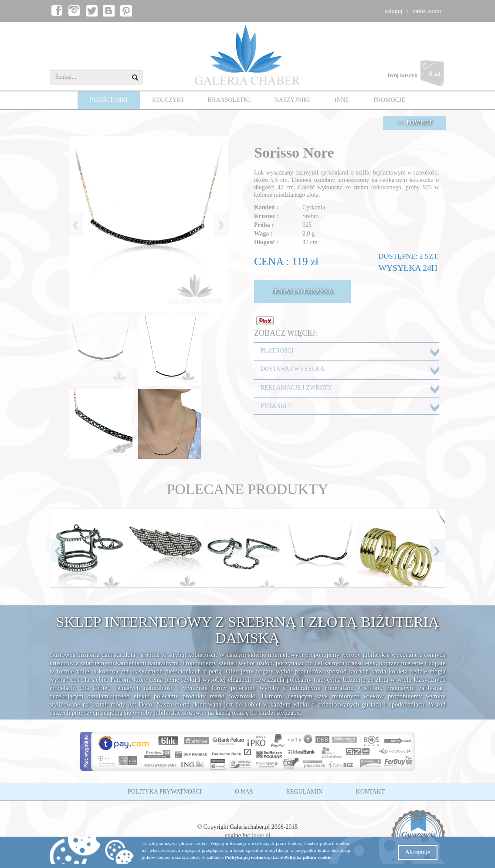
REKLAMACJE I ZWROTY (296, 388)
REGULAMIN (305, 792)
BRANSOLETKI (229, 100)
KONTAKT (371, 792)
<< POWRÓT (414, 123)
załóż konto (427, 11)
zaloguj (393, 11)
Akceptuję (418, 852)
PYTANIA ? (276, 406)
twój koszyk (417, 76)
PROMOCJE (389, 100)
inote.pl (261, 836)
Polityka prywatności (247, 857)
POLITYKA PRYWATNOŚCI (165, 792)
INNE (341, 100)
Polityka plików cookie (308, 857)
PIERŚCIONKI (109, 100)
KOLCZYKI (168, 100)
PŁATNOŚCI (277, 351)
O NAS (244, 792)
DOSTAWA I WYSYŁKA (293, 369)
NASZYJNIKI (292, 100)
